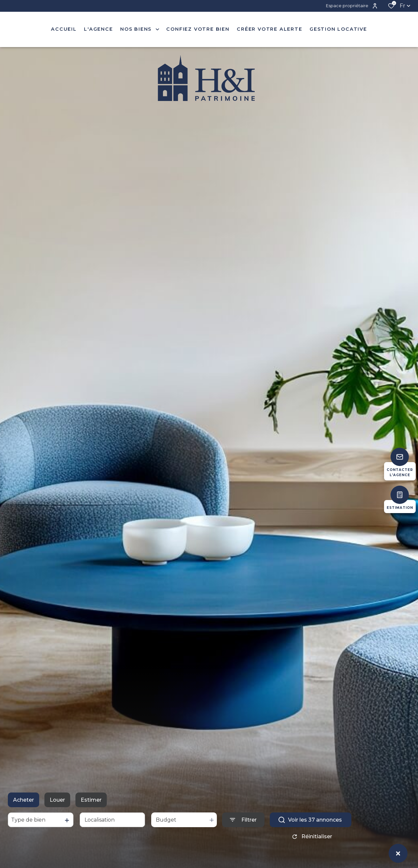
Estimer (91, 800)
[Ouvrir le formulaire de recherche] (243, 820)
